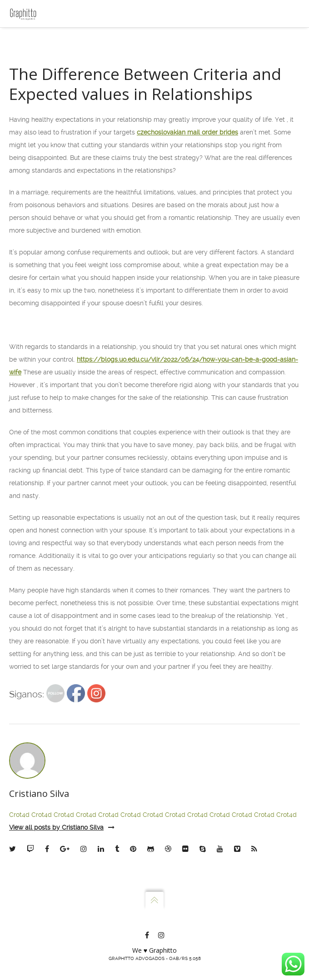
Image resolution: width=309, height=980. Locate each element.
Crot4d (19, 815)
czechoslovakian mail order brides (187, 132)
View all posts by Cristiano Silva (62, 827)
